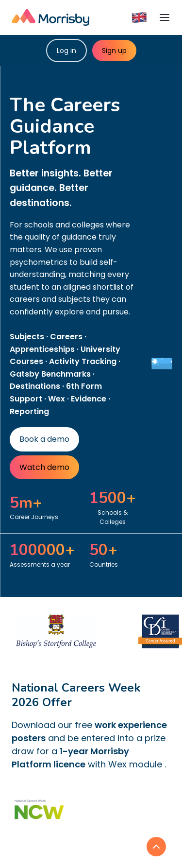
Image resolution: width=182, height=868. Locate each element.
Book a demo (44, 439)
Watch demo (44, 467)
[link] (156, 847)
